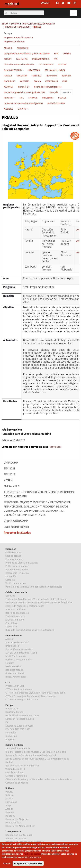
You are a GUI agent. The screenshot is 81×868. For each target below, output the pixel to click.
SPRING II (33, 98)
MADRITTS (24, 81)
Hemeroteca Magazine (17, 819)
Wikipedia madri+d (15, 769)
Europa (8, 33)
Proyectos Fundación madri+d (18, 37)
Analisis (9, 799)
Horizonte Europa (14, 712)
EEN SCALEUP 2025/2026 (18, 729)
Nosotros (10, 596)
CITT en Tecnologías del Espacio (22, 700)
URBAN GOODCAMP (16, 521)
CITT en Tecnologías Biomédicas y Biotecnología (31, 696)
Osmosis (54, 92)
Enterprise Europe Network (19, 726)
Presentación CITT (15, 686)
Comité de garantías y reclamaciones (25, 606)
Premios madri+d (14, 559)
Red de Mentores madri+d (19, 649)
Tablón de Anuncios (16, 583)
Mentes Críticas (13, 823)
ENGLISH (45, 3)
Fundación (11, 549)
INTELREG (37, 76)
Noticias (10, 795)
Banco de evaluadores (17, 613)
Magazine (10, 816)
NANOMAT (9, 87)
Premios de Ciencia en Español (22, 563)
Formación (11, 577)
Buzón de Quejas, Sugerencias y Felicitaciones (30, 630)
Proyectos (11, 740)
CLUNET (8, 59)
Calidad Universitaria (16, 592)
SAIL (22, 98)
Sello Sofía (11, 627)
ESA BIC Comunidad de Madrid (21, 653)
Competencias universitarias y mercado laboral (27, 53)
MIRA (65, 81)
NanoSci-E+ (24, 87)
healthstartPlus (13, 667)
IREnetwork (51, 76)
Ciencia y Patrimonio (16, 776)
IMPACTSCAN (34, 70)
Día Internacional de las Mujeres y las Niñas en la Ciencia (36, 752)
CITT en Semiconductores (19, 689)
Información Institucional (19, 835)
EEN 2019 (9, 474)
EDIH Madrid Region (16, 527)
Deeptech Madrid (14, 670)
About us (10, 639)
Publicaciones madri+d (17, 566)
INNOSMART (48, 98)
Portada (9, 792)
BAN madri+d (12, 646)
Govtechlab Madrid (15, 673)
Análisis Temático (15, 620)
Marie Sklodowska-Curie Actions (22, 716)
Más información (33, 858)
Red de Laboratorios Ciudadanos (22, 766)
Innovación (11, 736)
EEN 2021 (9, 469)
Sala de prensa (13, 556)
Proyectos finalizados (14, 42)
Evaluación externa (15, 616)
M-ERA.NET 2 (12, 486)
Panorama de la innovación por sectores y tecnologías (34, 587)
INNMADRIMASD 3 (41, 59)
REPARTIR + (9, 98)
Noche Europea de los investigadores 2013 (24, 92)
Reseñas (10, 812)
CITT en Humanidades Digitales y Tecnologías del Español (35, 693)
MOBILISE (9, 109)
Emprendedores (14, 636)
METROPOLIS (52, 81)
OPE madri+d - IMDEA (55, 70)
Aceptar (7, 864)
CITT (8, 683)
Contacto (10, 580)
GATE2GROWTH (46, 65)
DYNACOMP (11, 463)
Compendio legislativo (17, 573)
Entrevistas (11, 802)
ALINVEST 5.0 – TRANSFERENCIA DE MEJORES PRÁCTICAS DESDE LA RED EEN (39, 494)
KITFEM (8, 480)
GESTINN (62, 65)
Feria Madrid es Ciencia (18, 749)
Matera (37, 81)
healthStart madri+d (16, 656)
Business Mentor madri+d (19, 660)
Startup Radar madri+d (17, 643)
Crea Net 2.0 (22, 59)
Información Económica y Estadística (25, 842)
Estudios (10, 663)
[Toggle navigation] (73, 13)
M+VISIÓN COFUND (13, 70)
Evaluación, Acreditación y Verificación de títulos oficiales (36, 599)
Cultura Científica (14, 745)
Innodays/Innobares (16, 677)
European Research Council (20, 719)
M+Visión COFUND (56, 103)
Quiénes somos (13, 553)
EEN (56, 53)
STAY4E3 (62, 98)
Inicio (5, 24)
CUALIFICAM (11, 623)
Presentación (12, 709)
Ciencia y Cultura (14, 773)
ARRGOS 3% (23, 48)
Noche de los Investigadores (48, 87)
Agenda (9, 809)
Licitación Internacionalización (19, 65)
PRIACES (67, 92)
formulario (55, 447)
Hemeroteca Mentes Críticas (20, 826)
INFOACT (8, 76)
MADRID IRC (9, 81)
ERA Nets (22, 109)
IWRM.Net (66, 76)
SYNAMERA (22, 76)
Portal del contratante (17, 570)
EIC (7, 722)
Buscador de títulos (16, 610)
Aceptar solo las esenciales (28, 864)
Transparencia (13, 832)
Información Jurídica (16, 839)
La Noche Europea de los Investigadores (23, 103)
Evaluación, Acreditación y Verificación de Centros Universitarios (39, 603)
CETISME (67, 53)
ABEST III (8, 48)
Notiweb (10, 788)
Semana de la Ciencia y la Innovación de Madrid (31, 755)
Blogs (8, 806)
